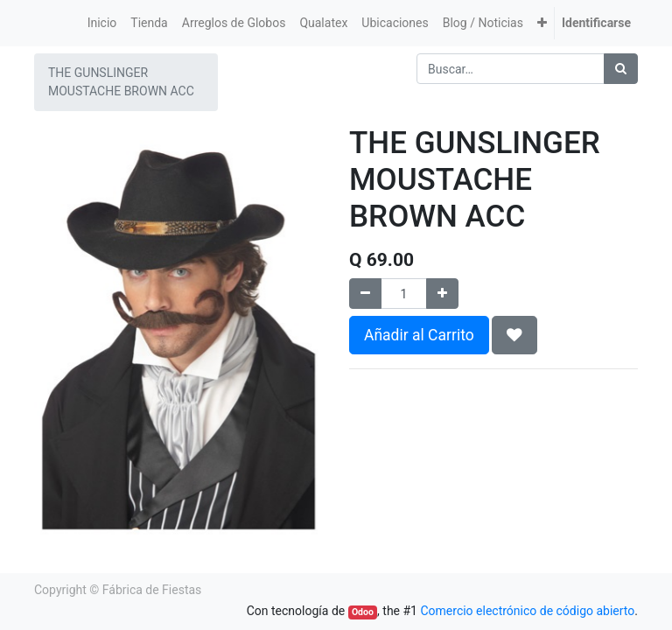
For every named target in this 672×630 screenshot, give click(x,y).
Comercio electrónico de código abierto (527, 611)
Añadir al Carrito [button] (419, 335)
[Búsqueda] (621, 69)
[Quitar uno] (365, 294)
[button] (542, 23)
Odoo (363, 612)
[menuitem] (102, 23)
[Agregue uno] (442, 294)
